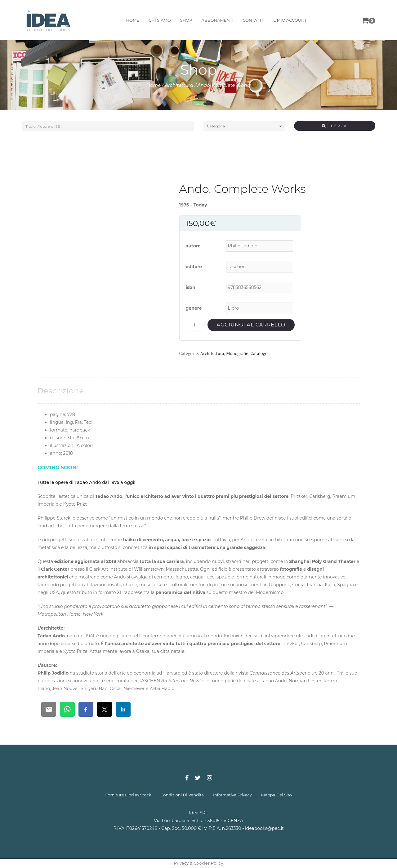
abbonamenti (216, 20)
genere (194, 308)
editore (194, 267)
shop (185, 20)
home (131, 20)
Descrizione (61, 391)
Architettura (179, 85)
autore (193, 246)
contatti (251, 20)
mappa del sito (277, 795)
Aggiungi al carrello (251, 325)
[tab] (61, 391)
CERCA (335, 126)
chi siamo (158, 20)
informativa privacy (232, 795)
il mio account (288, 20)
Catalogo (259, 353)
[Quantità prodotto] (195, 325)
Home (154, 85)
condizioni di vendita (182, 795)
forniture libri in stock (128, 795)
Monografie (237, 353)
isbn (191, 287)
